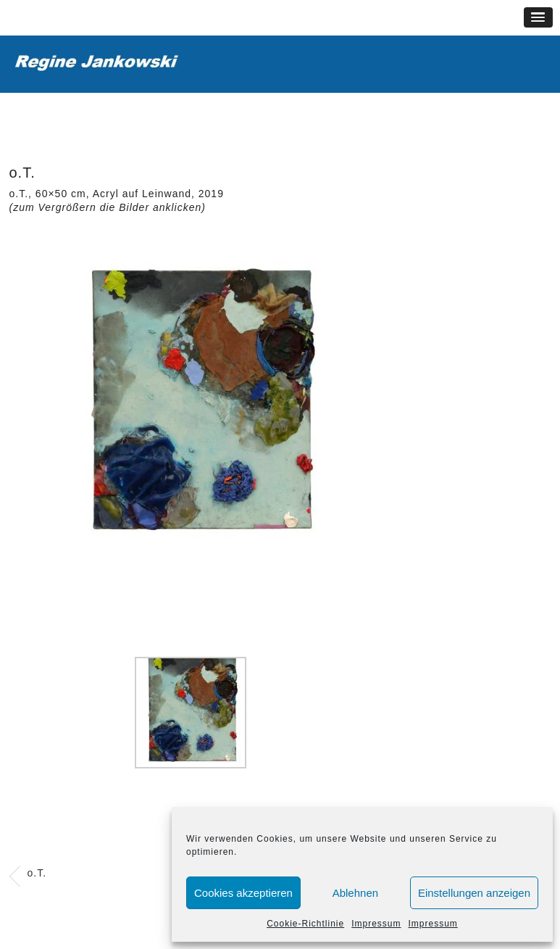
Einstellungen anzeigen (474, 893)
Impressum (376, 924)
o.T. (37, 873)
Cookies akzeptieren (243, 893)
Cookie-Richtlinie (305, 924)
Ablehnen (355, 893)
